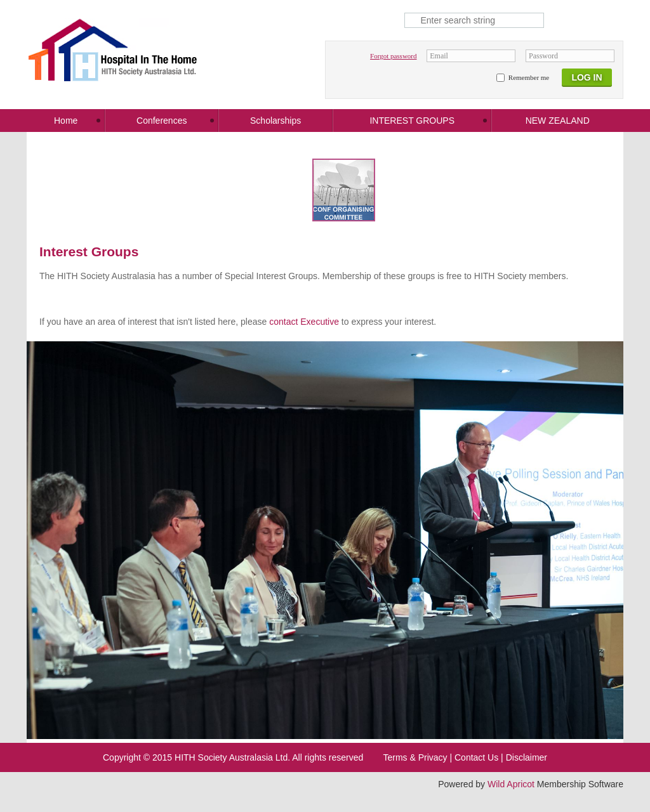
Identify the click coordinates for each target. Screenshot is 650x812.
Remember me (529, 77)
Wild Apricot (511, 784)
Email (439, 56)
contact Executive (304, 322)
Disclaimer (527, 757)
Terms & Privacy (415, 757)
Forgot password (393, 56)
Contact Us (476, 757)
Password (543, 56)
